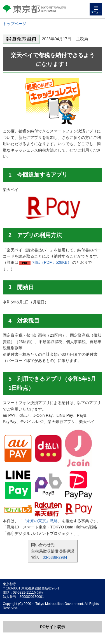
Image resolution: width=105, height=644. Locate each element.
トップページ (15, 24)
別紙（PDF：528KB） (52, 262)
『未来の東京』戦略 (40, 521)
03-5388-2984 (55, 557)
